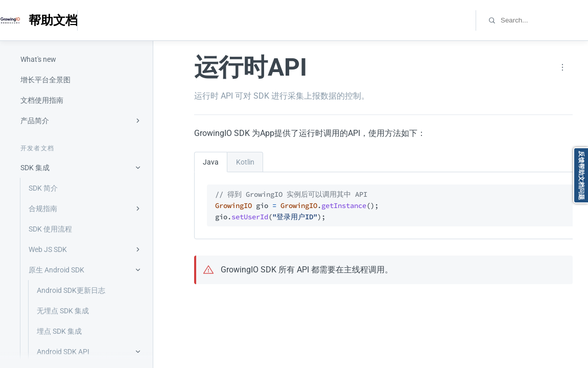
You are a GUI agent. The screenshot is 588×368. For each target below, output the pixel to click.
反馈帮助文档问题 (581, 175)
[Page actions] (562, 67)
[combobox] (544, 20)
